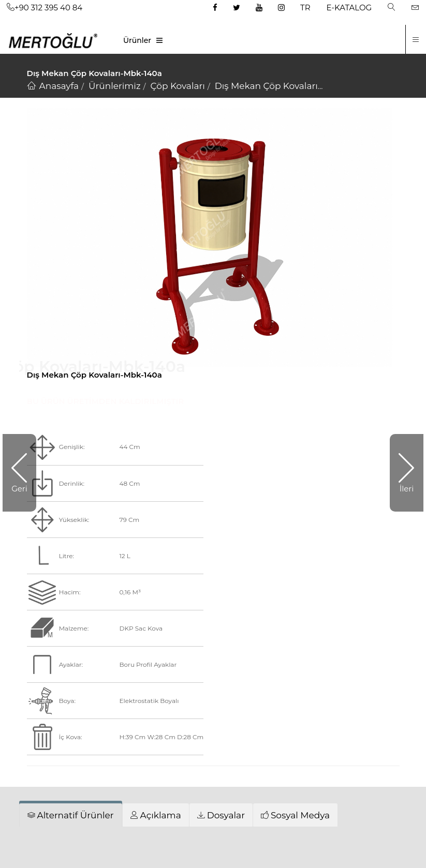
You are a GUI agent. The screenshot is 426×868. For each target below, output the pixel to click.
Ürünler (137, 40)
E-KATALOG (349, 8)
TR (305, 8)
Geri (19, 489)
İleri (407, 489)
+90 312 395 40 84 (45, 8)
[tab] (71, 815)
